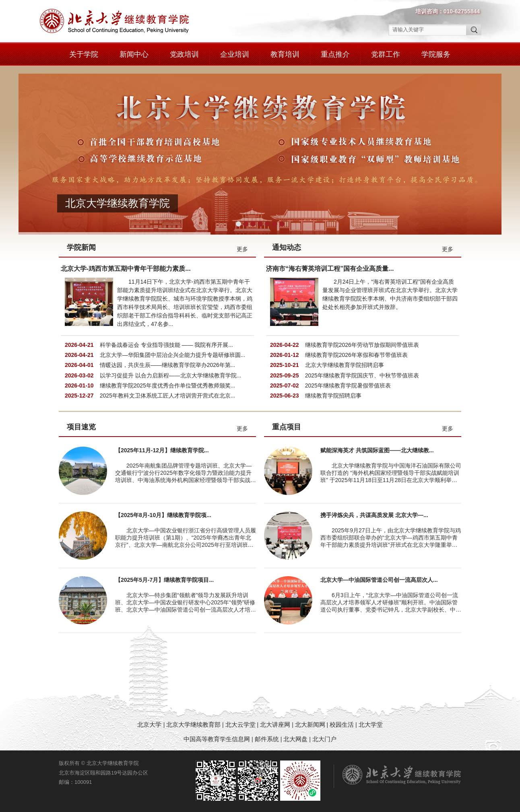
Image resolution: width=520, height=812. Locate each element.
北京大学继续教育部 (193, 724)
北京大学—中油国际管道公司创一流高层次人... (379, 580)
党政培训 (184, 54)
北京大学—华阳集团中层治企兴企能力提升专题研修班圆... (173, 355)
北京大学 (150, 724)
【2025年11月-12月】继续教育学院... (162, 450)
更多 (242, 249)
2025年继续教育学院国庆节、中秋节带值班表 (362, 375)
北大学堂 (371, 724)
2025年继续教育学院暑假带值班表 (348, 385)
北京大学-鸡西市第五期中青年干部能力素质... (126, 269)
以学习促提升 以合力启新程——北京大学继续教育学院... (171, 375)
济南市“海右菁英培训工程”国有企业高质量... (330, 269)
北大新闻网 (310, 724)
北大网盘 (295, 739)
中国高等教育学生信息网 (217, 739)
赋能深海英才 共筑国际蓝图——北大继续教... (377, 450)
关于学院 (84, 54)
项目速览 (81, 427)
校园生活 (342, 724)
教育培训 (285, 54)
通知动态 (287, 247)
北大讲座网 (276, 724)
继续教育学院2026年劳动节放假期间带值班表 (362, 345)
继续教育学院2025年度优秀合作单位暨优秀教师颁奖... (168, 385)
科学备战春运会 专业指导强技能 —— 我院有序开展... (166, 345)
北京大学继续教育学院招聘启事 (345, 365)
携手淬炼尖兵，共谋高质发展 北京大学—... (374, 515)
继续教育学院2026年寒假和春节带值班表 (356, 355)
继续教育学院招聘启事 (333, 396)
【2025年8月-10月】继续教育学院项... (163, 515)
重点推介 (335, 54)
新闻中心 (134, 54)
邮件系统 (268, 739)
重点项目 (287, 427)
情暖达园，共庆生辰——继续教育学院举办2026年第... (168, 365)
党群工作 (386, 54)
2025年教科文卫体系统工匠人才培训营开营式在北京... (168, 396)
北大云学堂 (240, 724)
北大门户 (324, 739)
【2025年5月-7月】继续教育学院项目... (164, 580)
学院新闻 (81, 247)
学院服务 (436, 54)
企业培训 (235, 54)
